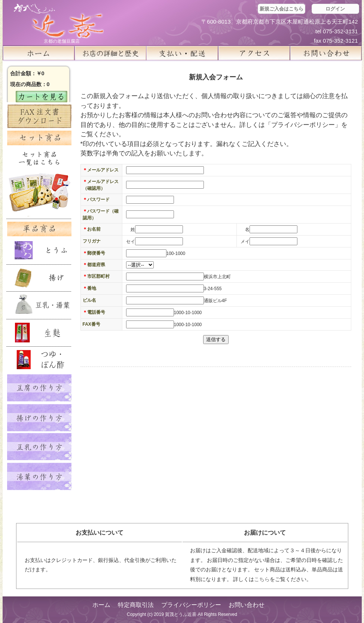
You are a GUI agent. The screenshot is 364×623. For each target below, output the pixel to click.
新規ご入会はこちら (282, 9)
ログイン (335, 9)
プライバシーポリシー (191, 605)
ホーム (39, 53)
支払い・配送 (182, 53)
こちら (262, 579)
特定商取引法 (136, 605)
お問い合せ (326, 53)
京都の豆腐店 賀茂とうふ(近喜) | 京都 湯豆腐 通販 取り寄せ (59, 21)
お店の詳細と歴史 (110, 53)
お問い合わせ (247, 605)
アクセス (254, 53)
